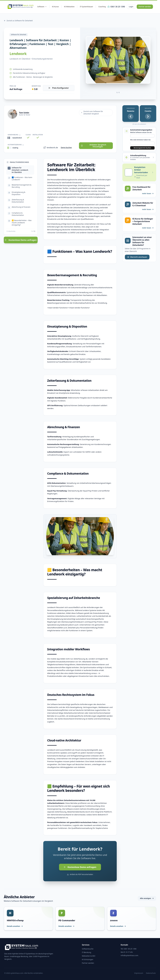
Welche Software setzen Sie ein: (141, 132)
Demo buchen (66, 147)
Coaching (102, 7)
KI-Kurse (55, 7)
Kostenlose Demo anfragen (21, 242)
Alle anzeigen (147, 898)
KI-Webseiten (69, 7)
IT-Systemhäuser (86, 7)
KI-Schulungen (88, 959)
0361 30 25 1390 (116, 7)
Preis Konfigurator (59, 88)
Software (42, 7)
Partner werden (145, 7)
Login (131, 7)
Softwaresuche (88, 949)
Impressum (139, 973)
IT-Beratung (87, 952)
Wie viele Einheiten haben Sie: (140, 140)
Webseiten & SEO (89, 956)
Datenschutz (151, 973)
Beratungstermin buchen (142, 148)
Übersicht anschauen (137, 257)
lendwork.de (51, 148)
